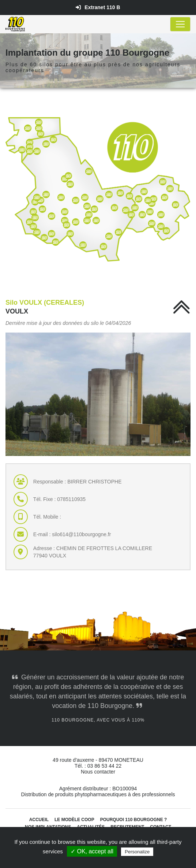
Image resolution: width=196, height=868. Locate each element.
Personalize (137, 852)
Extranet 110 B (98, 7)
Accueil (39, 820)
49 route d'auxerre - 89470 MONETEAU (98, 760)
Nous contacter (98, 772)
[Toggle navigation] (180, 24)
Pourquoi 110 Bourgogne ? (134, 820)
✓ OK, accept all (92, 851)
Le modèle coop (74, 820)
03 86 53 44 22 (104, 766)
